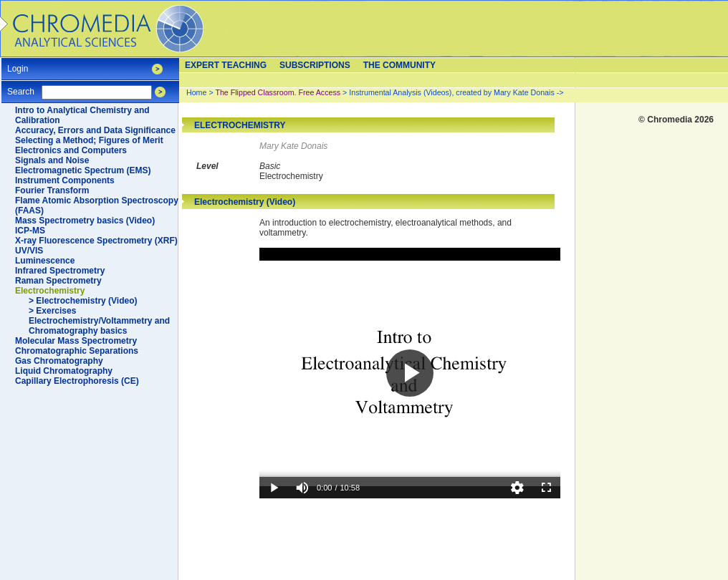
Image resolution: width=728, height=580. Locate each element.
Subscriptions (315, 65)
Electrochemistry (50, 291)
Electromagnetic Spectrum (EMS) (83, 170)
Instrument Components (65, 180)
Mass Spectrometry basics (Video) (85, 221)
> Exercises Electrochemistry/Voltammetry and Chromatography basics (99, 321)
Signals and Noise (52, 160)
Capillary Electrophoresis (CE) (77, 381)
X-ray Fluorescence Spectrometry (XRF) (96, 241)
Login (18, 64)
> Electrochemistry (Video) (83, 301)
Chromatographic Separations (77, 351)
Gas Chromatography (59, 361)
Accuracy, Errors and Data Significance (95, 130)
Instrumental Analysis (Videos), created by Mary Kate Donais (451, 92)
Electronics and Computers (71, 150)
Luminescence (45, 261)
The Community (399, 65)
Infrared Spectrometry (60, 271)
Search (21, 87)
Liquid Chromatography (64, 371)
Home (196, 92)
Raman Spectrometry (58, 281)
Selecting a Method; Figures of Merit (89, 140)
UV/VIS (29, 251)
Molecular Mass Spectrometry (76, 341)
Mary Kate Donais (293, 146)
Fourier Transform (52, 190)
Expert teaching (226, 65)
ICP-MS (30, 231)
